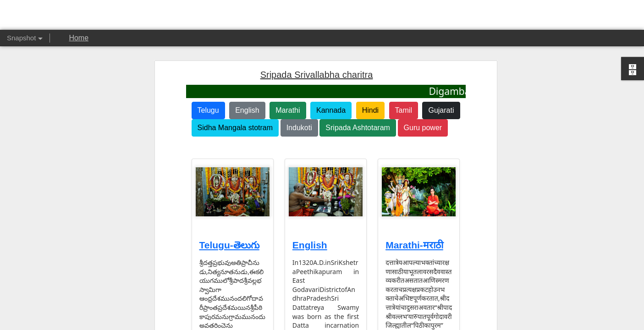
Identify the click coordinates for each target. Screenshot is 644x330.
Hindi (370, 107)
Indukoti (299, 124)
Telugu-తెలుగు (229, 242)
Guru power (423, 124)
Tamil (404, 107)
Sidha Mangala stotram (235, 124)
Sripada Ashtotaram (358, 124)
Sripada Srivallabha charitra (317, 71)
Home (79, 38)
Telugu (208, 107)
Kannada (331, 107)
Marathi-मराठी (414, 242)
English (247, 107)
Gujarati (441, 107)
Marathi (288, 107)
